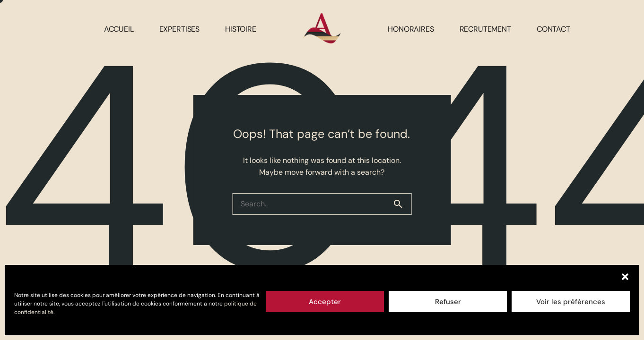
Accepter (325, 302)
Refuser (448, 302)
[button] (625, 277)
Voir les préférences (571, 302)
